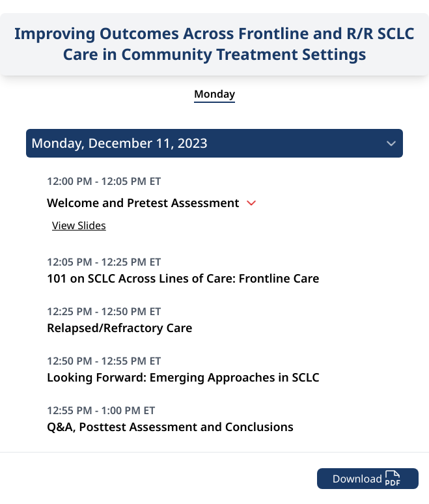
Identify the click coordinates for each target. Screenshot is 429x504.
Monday (215, 94)
